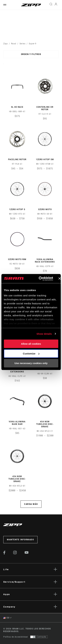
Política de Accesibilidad (16, 637)
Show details (44, 334)
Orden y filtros (31, 54)
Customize (31, 354)
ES (6, 618)
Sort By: (3, 66)
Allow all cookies (31, 344)
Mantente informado (20, 540)
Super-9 (32, 44)
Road (14, 44)
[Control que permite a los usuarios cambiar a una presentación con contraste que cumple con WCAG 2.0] (39, 637)
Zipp (6, 44)
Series (22, 44)
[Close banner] (60, 279)
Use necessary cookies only (31, 363)
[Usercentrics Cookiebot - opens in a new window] (40, 279)
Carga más (31, 504)
